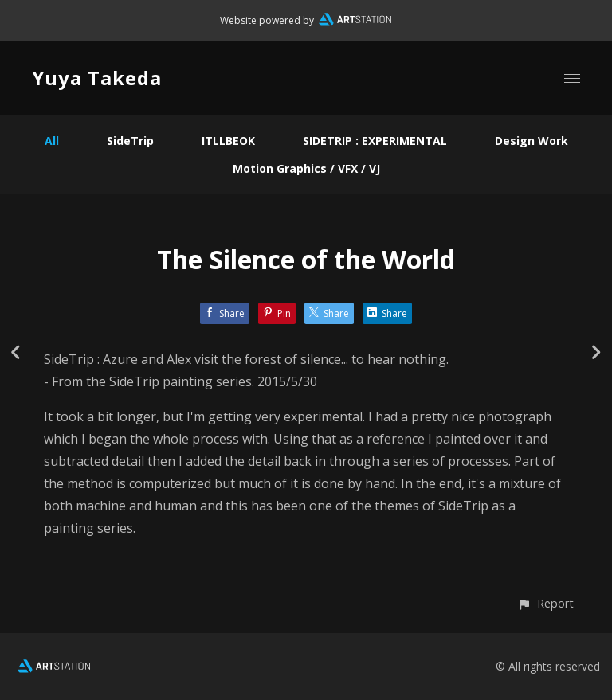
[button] (545, 603)
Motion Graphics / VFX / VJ (306, 168)
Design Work (532, 141)
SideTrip (130, 141)
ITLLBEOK (228, 141)
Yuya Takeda (97, 78)
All (52, 141)
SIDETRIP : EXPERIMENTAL (375, 141)
